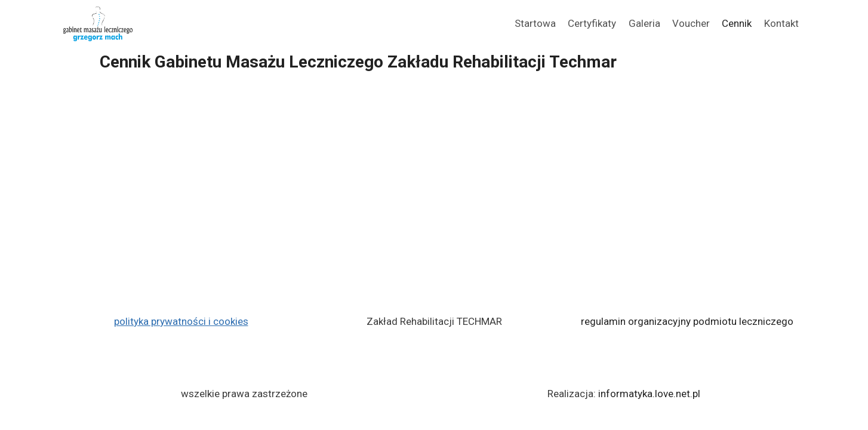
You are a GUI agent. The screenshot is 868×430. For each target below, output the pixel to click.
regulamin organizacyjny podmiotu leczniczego (687, 321)
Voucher (691, 23)
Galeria (644, 23)
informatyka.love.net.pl (649, 394)
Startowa (535, 23)
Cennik (737, 23)
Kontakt (781, 23)
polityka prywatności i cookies (181, 321)
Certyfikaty (592, 23)
